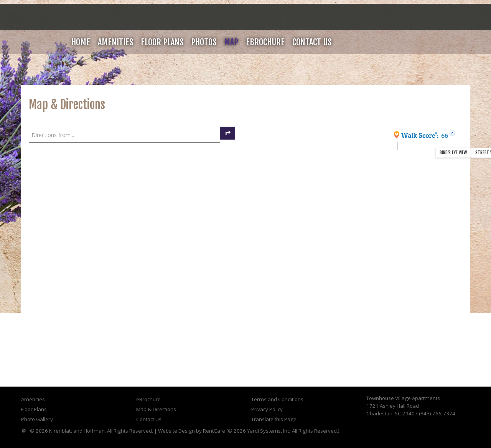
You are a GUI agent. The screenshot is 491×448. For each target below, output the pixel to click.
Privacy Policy (267, 409)
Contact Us (312, 42)
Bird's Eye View (453, 153)
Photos (204, 42)
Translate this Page (274, 419)
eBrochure (265, 42)
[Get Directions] (227, 133)
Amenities (115, 42)
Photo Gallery (37, 419)
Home (81, 42)
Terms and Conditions (277, 399)
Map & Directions (156, 409)
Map (231, 42)
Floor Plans (162, 42)
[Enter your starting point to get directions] (124, 135)
